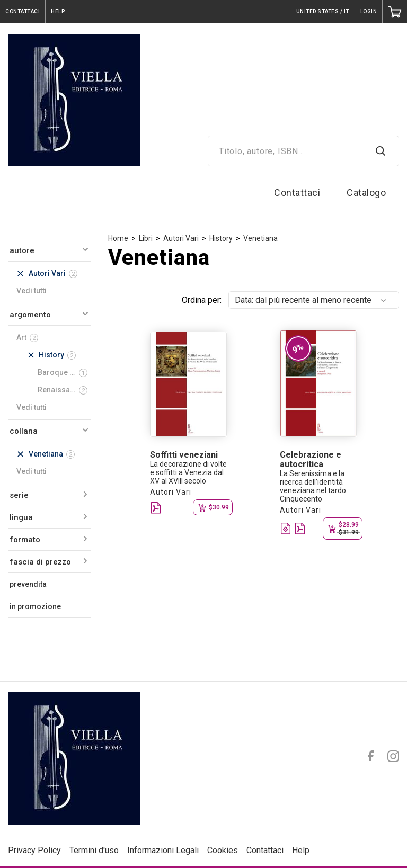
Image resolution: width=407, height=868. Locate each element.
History (221, 238)
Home (118, 238)
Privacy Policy (34, 850)
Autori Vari (181, 238)
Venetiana (260, 238)
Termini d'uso (94, 850)
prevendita (28, 584)
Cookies (223, 850)
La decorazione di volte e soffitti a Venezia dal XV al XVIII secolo (188, 472)
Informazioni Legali (163, 850)
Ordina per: (202, 300)
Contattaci (297, 193)
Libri (146, 238)
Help (301, 850)
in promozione (35, 606)
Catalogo (366, 193)
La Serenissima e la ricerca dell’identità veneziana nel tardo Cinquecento (313, 486)
